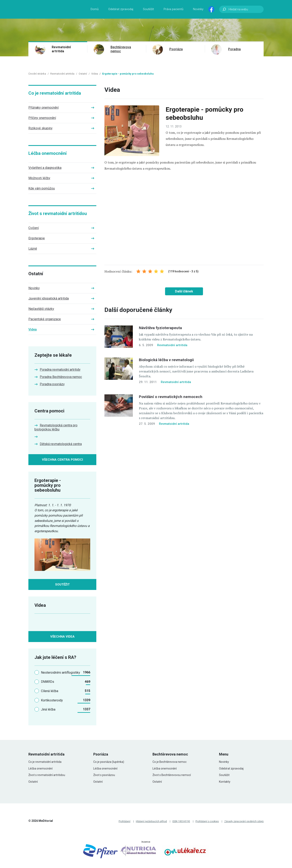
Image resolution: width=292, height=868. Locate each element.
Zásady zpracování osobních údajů (244, 821)
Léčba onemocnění (48, 153)
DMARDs (48, 682)
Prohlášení (125, 821)
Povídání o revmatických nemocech (171, 397)
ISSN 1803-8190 (181, 821)
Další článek (184, 291)
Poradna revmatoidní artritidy (60, 370)
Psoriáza (176, 49)
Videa (95, 74)
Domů (95, 9)
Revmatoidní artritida (61, 49)
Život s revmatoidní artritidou (58, 214)
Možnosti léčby (39, 178)
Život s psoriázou (104, 775)
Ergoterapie (37, 238)
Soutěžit (148, 9)
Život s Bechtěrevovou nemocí (172, 775)
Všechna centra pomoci (62, 460)
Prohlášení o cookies (207, 821)
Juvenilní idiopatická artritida (49, 298)
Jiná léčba (48, 709)
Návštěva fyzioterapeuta (160, 328)
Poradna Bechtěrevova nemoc (61, 377)
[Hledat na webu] (241, 9)
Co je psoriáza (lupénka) (109, 762)
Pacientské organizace (45, 319)
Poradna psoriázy (52, 384)
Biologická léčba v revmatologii (166, 360)
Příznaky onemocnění (43, 108)
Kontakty (225, 782)
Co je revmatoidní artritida (55, 93)
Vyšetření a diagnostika (45, 168)
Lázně (33, 249)
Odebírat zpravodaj (121, 9)
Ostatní (83, 74)
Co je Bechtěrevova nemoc (170, 762)
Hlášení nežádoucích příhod (151, 821)
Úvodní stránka (37, 74)
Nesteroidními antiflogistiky (61, 673)
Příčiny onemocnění (42, 118)
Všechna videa (62, 637)
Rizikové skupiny (40, 128)
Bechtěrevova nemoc (121, 49)
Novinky (198, 9)
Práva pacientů (173, 9)
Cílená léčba (50, 691)
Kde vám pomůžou (42, 188)
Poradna (234, 49)
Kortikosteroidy (52, 700)
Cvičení (34, 228)
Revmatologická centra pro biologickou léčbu (56, 427)
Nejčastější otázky (41, 309)
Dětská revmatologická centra (61, 444)
